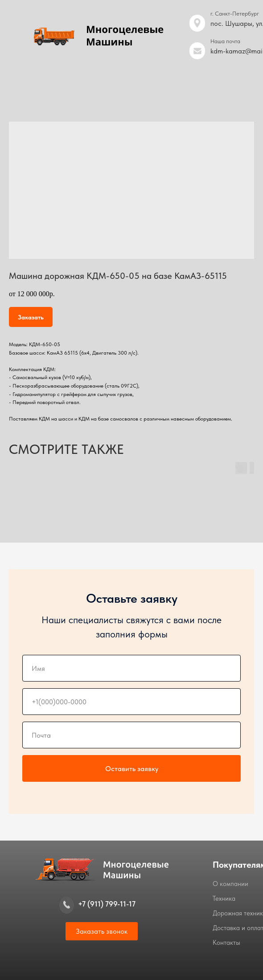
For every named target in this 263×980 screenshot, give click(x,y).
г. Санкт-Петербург (235, 14)
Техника (224, 898)
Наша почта (225, 41)
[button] (102, 931)
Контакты (226, 943)
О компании (230, 884)
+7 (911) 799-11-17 (107, 904)
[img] (197, 51)
